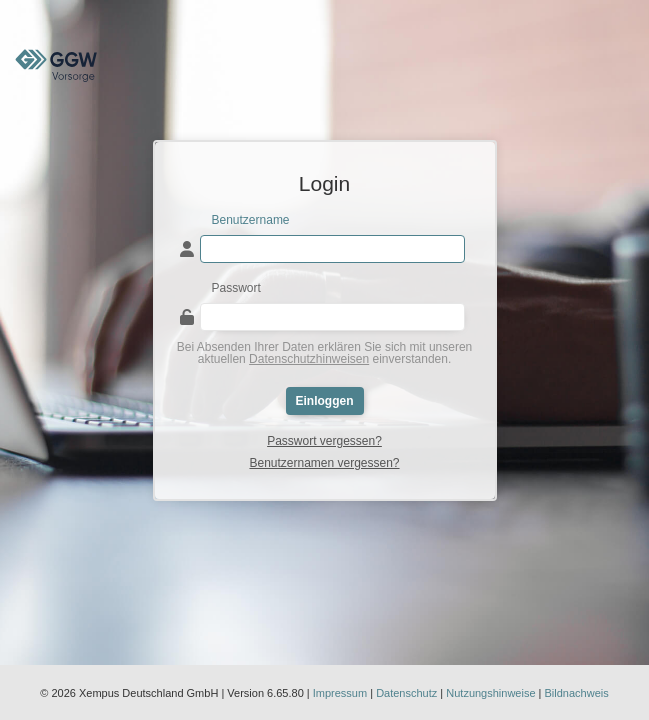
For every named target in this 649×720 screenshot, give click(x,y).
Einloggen (325, 401)
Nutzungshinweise (490, 693)
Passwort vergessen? (324, 441)
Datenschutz (406, 693)
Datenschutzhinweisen (309, 359)
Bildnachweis (577, 693)
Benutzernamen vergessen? (324, 463)
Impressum (340, 693)
